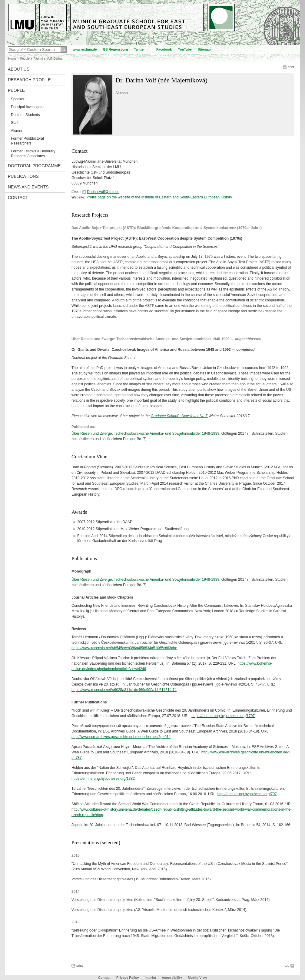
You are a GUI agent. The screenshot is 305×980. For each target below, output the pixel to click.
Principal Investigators (29, 107)
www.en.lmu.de (85, 49)
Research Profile (29, 80)
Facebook (164, 49)
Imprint (150, 978)
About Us (19, 69)
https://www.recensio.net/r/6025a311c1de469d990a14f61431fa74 (124, 690)
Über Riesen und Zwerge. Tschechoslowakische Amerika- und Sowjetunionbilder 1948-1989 (145, 434)
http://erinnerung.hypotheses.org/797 (247, 794)
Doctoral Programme (34, 166)
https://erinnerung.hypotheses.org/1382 (103, 779)
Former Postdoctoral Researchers (27, 141)
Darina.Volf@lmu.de (103, 192)
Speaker (18, 99)
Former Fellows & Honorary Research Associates (33, 154)
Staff (15, 123)
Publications (23, 176)
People (25, 59)
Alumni (38, 59)
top (287, 965)
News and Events (28, 187)
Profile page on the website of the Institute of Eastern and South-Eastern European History (159, 197)
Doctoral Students (25, 115)
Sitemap (204, 49)
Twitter (139, 49)
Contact (18, 198)
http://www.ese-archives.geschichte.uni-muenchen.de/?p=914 (121, 737)
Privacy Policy (128, 978)
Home (12, 59)
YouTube (185, 49)
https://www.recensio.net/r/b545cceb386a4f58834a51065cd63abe (124, 648)
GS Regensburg (116, 49)
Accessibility (172, 978)
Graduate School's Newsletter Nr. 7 (179, 416)
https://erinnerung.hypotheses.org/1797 (223, 716)
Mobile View (197, 978)
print (291, 67)
